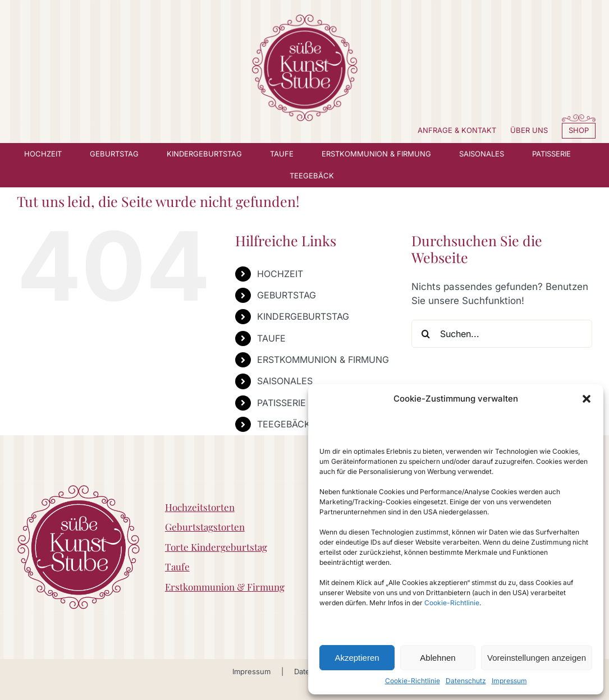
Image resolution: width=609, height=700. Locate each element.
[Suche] (425, 334)
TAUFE (271, 338)
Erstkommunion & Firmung (225, 587)
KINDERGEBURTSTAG (303, 316)
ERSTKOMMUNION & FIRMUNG (323, 360)
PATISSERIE (281, 403)
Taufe (177, 567)
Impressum (509, 681)
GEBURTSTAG (287, 295)
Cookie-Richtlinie (452, 603)
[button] (587, 399)
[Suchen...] (502, 334)
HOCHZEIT (280, 274)
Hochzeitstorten (200, 507)
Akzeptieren (357, 658)
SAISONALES (285, 381)
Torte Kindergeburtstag (216, 547)
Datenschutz (466, 681)
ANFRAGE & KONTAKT (457, 130)
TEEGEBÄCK (284, 424)
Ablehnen (438, 658)
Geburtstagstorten (205, 527)
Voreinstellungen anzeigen (537, 658)
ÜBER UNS (529, 130)
